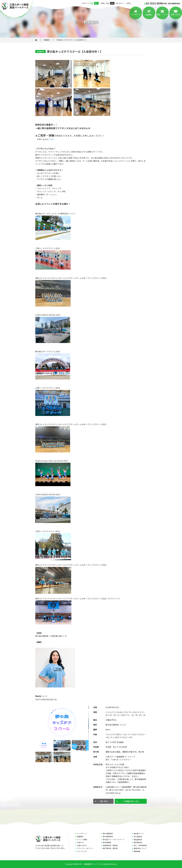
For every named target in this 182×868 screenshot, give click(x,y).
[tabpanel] (62, 722)
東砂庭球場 (138, 842)
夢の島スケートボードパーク (114, 840)
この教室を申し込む (131, 801)
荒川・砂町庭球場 (140, 845)
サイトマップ (82, 851)
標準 (92, 3)
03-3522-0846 (162, 3)
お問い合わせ (176, 14)
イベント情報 (82, 840)
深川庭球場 (138, 837)
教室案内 (47, 40)
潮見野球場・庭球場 (110, 845)
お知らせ (80, 842)
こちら (51, 139)
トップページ (136, 14)
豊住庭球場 (138, 840)
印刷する (120, 3)
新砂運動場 (107, 842)
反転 (112, 3)
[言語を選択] (133, 3)
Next (91, 735)
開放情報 (137, 851)
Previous (34, 735)
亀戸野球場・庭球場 (110, 848)
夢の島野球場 (108, 837)
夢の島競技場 (108, 833)
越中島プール (139, 833)
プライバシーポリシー (85, 848)
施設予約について (140, 848)
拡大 (96, 3)
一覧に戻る (103, 801)
